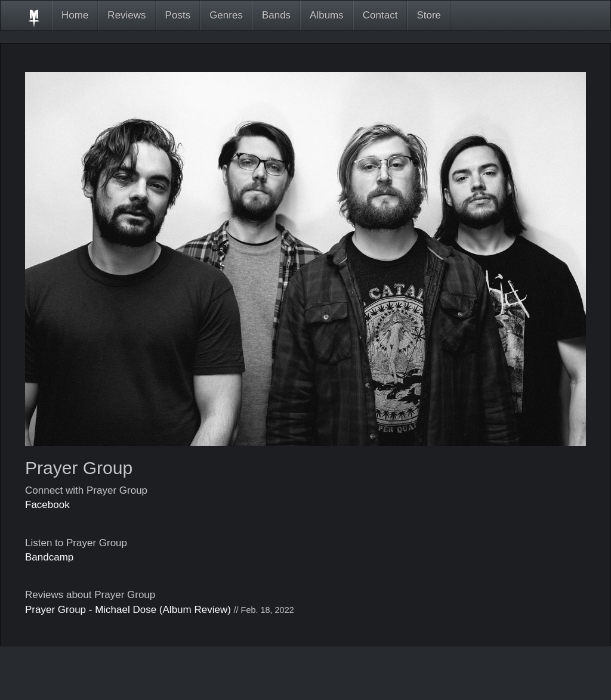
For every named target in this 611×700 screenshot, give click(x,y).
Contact (380, 15)
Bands (276, 15)
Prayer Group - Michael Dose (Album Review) (128, 610)
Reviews (126, 15)
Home (75, 15)
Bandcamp (49, 557)
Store (429, 15)
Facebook (47, 505)
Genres (226, 15)
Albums (327, 15)
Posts (178, 15)
